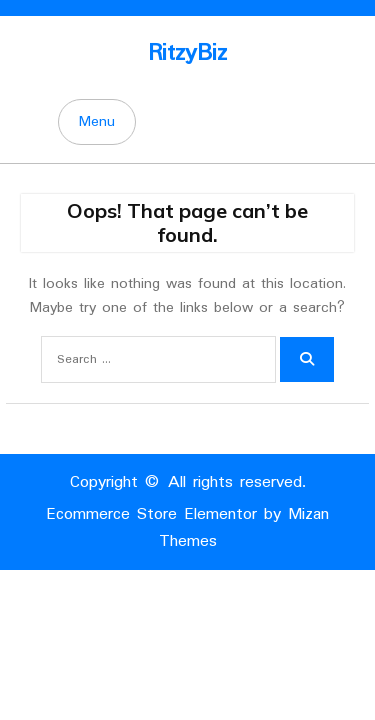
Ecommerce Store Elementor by (187, 528)
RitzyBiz (187, 53)
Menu (97, 122)
